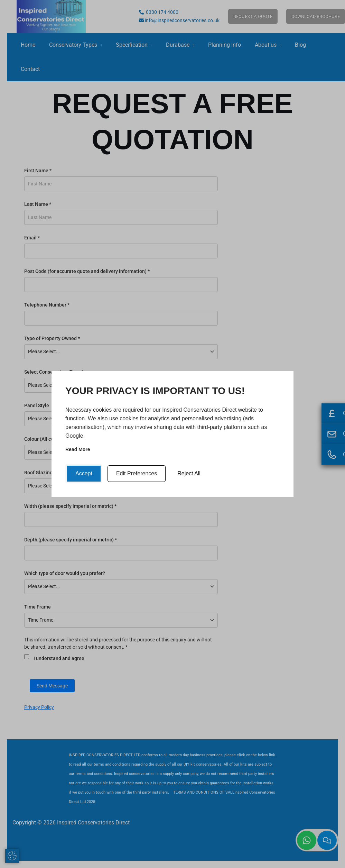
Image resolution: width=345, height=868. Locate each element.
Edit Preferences (137, 473)
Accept (84, 473)
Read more (78, 449)
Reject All (189, 473)
